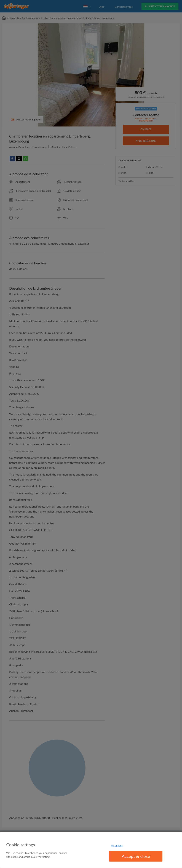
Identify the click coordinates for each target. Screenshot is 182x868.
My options (117, 845)
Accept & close (136, 856)
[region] (91, 850)
